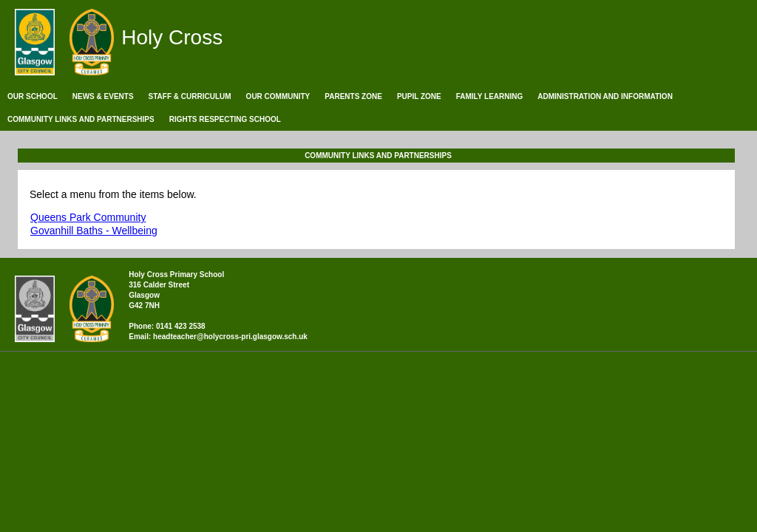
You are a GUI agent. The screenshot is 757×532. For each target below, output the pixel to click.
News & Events (103, 96)
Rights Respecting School (225, 119)
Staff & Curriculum (190, 96)
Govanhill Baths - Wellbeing (94, 231)
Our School (33, 96)
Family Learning (490, 96)
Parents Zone (353, 96)
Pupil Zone (419, 96)
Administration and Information (605, 96)
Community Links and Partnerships (81, 119)
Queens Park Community (88, 217)
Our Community (278, 96)
